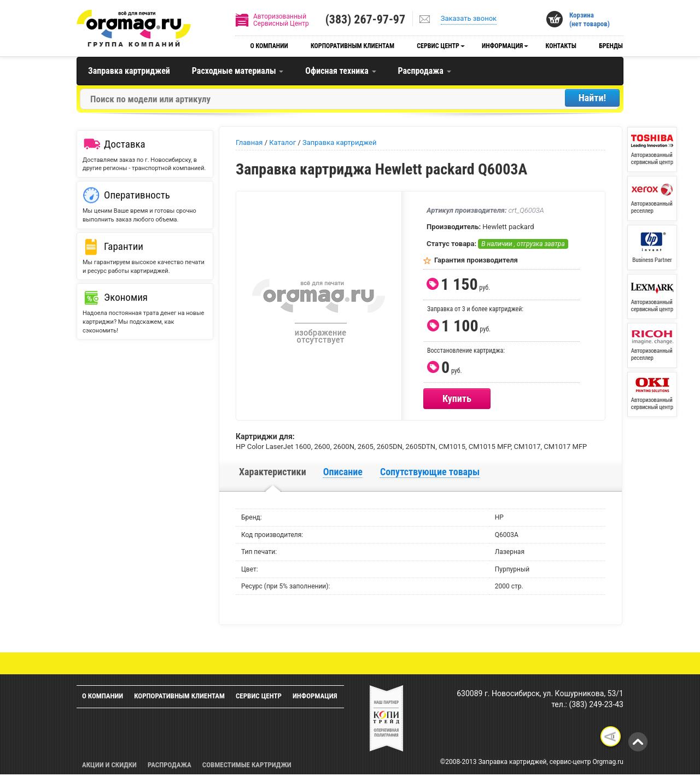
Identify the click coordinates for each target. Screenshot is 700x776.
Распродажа (425, 71)
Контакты (561, 46)
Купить (457, 398)
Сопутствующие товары (430, 472)
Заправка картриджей (129, 71)
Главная (249, 142)
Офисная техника (340, 71)
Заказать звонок (469, 18)
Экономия (126, 297)
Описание (343, 472)
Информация (502, 46)
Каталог (282, 142)
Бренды (611, 46)
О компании (269, 46)
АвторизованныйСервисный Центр (281, 20)
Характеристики (273, 472)
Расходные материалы (238, 71)
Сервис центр (438, 46)
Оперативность (137, 195)
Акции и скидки (109, 765)
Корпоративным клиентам (352, 46)
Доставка (125, 144)
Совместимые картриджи (247, 765)
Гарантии (124, 246)
